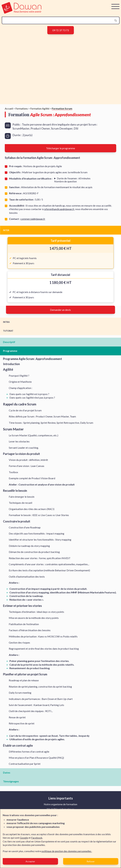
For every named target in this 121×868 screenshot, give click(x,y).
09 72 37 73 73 (61, 30)
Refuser (91, 861)
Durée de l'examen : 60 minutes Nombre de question (72, 180)
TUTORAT (8, 331)
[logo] (21, 13)
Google (24, 838)
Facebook (37, 838)
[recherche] (58, 20)
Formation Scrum (62, 108)
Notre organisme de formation (61, 804)
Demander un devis (60, 310)
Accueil (9, 108)
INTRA (6, 322)
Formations (22, 108)
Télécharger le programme (61, 148)
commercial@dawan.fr (33, 219)
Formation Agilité (40, 108)
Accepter (30, 861)
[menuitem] (61, 804)
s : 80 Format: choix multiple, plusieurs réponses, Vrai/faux (72, 180)
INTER (6, 230)
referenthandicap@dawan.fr (59, 209)
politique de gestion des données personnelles (67, 851)
